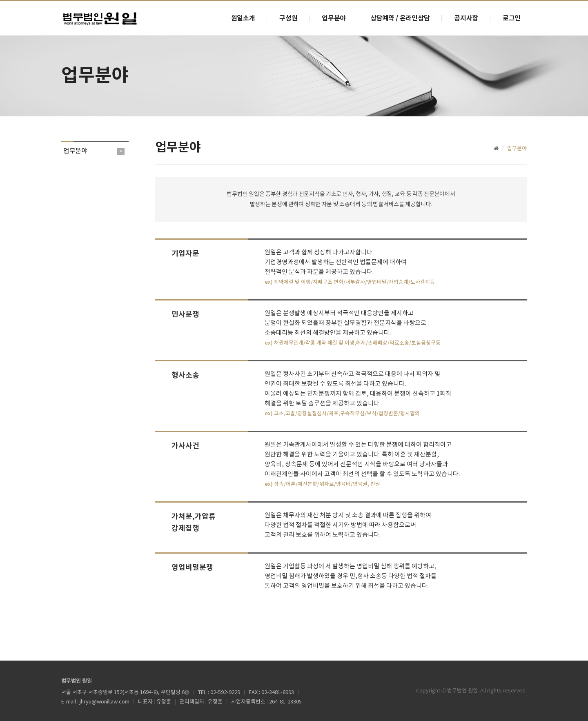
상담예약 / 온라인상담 (400, 18)
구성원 (288, 18)
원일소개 (243, 18)
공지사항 (466, 18)
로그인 (512, 18)
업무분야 (334, 18)
